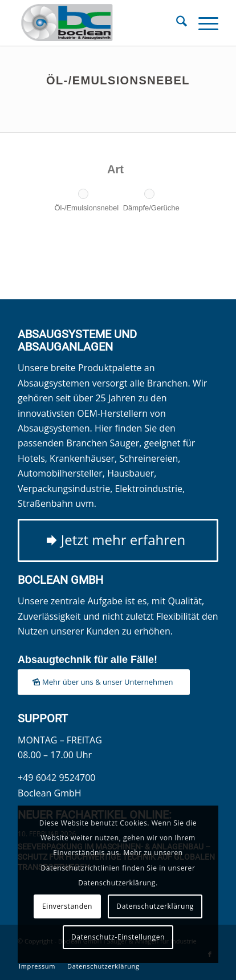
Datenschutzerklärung (155, 906)
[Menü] (203, 23)
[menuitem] (176, 23)
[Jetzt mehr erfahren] (118, 540)
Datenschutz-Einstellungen (118, 937)
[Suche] (176, 23)
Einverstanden (67, 906)
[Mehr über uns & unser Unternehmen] (104, 682)
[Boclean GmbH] (98, 23)
